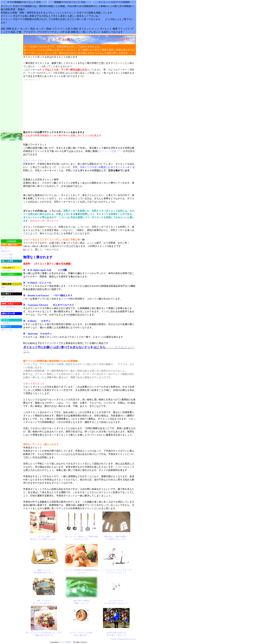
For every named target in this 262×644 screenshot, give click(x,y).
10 (126, 639)
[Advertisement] (51, 104)
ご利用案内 (6, 323)
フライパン (6, 264)
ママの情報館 (66, 642)
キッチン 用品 (7, 254)
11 (128, 639)
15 (135, 639)
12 (130, 639)
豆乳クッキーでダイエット (37, 161)
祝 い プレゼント (8, 310)
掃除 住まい (6, 251)
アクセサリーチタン (9, 300)
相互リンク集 (7, 330)
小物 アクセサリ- (9, 297)
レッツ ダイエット (9, 281)
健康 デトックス (8, 287)
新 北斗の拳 (6, 317)
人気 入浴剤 (6, 271)
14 (133, 639)
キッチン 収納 (7, 258)
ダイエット (6, 277)
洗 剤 (4, 248)
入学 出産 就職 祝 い (9, 307)
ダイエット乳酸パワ (110, 151)
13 (131, 639)
